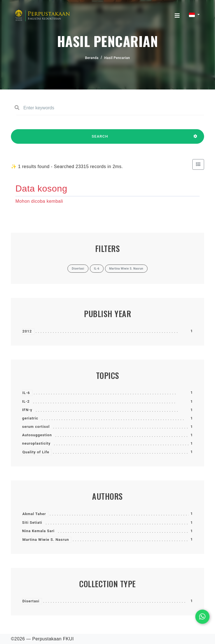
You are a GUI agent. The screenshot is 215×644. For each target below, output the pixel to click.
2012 (27, 331)
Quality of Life (36, 452)
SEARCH (100, 139)
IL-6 (26, 393)
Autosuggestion (37, 435)
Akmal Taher (34, 514)
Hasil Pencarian (117, 58)
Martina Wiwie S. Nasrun (46, 540)
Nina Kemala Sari (38, 531)
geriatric (30, 418)
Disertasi (31, 601)
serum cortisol (36, 427)
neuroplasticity (36, 443)
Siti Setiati (32, 522)
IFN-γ (27, 410)
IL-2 (26, 401)
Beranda (92, 58)
